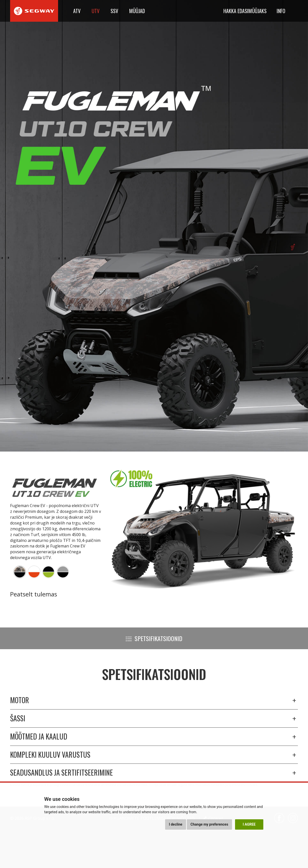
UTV (96, 11)
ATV (77, 11)
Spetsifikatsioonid (154, 638)
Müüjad (137, 11)
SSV (114, 11)
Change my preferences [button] (209, 824)
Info (281, 11)
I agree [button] (249, 824)
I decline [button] (176, 824)
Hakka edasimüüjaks (245, 11)
